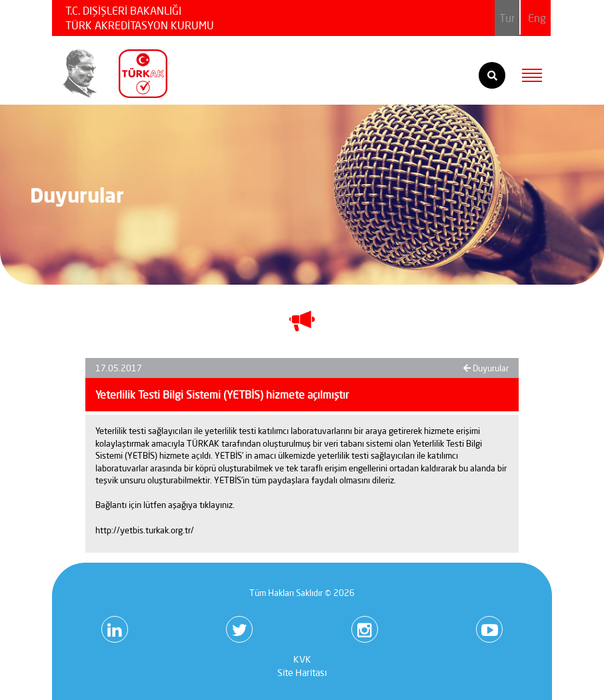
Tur (507, 18)
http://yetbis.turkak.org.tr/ (145, 530)
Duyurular (486, 368)
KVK (302, 659)
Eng (537, 18)
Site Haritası (302, 673)
